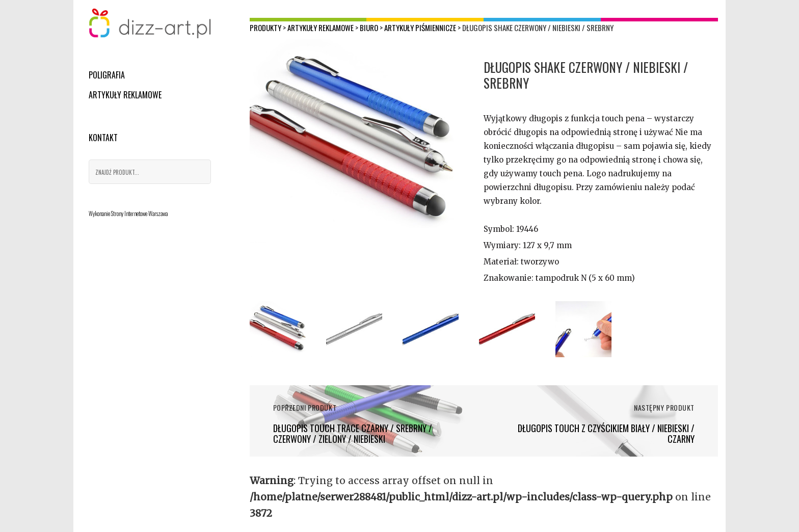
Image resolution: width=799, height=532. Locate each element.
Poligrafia (107, 75)
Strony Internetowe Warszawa (139, 214)
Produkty (265, 28)
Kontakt (103, 138)
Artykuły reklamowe (125, 95)
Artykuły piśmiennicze (420, 28)
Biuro (369, 28)
